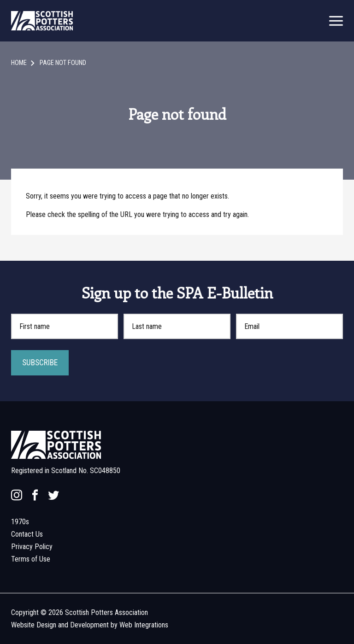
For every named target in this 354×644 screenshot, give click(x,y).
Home (19, 63)
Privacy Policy (32, 547)
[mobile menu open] (336, 21)
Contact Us (27, 534)
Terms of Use (31, 559)
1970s (20, 522)
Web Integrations (144, 625)
